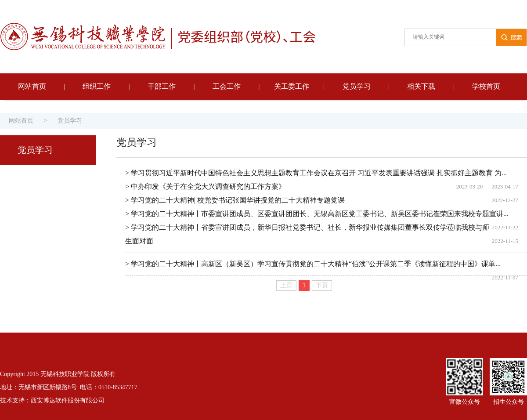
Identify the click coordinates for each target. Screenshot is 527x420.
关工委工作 (292, 86)
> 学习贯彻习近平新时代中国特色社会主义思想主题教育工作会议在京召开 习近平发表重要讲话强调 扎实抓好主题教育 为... (316, 173)
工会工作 (227, 86)
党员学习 (357, 86)
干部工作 (162, 86)
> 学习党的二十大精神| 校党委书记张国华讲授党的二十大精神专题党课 (235, 200)
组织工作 (97, 86)
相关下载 (421, 86)
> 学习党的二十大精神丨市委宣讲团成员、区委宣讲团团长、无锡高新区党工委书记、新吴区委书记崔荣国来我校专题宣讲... (317, 214)
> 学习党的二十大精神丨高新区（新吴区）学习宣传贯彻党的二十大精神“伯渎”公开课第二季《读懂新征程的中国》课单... (313, 264)
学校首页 (486, 86)
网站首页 (32, 86)
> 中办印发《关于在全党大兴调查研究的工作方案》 (205, 186)
